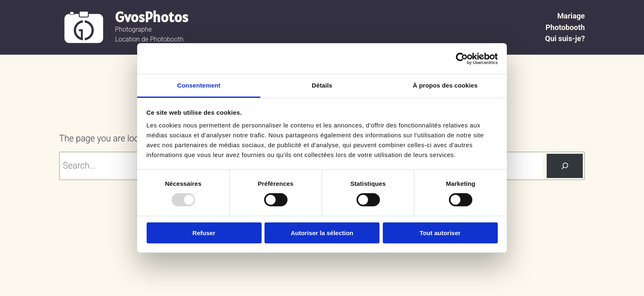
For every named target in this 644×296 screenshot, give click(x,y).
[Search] (565, 166)
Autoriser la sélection (322, 233)
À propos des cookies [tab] (445, 85)
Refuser (204, 233)
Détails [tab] (322, 85)
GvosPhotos (152, 17)
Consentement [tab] (199, 85)
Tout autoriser (440, 233)
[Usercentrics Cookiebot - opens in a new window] (462, 58)
